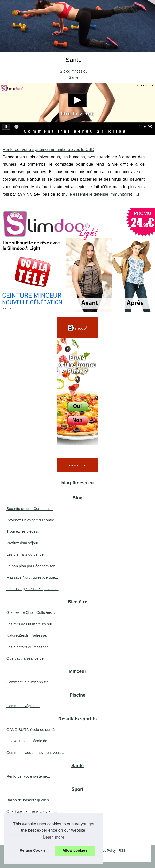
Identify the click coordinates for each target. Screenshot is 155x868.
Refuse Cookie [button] (33, 850)
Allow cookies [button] (75, 850)
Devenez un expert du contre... (32, 520)
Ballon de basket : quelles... (29, 800)
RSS (122, 851)
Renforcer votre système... (28, 776)
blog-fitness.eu (75, 71)
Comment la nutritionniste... (29, 682)
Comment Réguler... (23, 706)
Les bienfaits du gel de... (27, 554)
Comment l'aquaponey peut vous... (35, 753)
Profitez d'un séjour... (24, 543)
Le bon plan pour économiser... (32, 566)
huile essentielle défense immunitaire (97, 194)
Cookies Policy (105, 851)
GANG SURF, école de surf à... (32, 730)
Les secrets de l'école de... (28, 741)
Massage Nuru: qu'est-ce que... (32, 577)
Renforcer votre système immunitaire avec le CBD (48, 150)
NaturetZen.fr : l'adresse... (28, 635)
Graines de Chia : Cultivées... (31, 612)
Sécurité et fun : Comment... (30, 509)
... (136, 194)
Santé (74, 77)
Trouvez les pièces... (23, 531)
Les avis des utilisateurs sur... (31, 624)
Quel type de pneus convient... (32, 811)
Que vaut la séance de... (27, 658)
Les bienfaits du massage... (29, 647)
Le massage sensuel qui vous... (33, 589)
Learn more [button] (54, 837)
